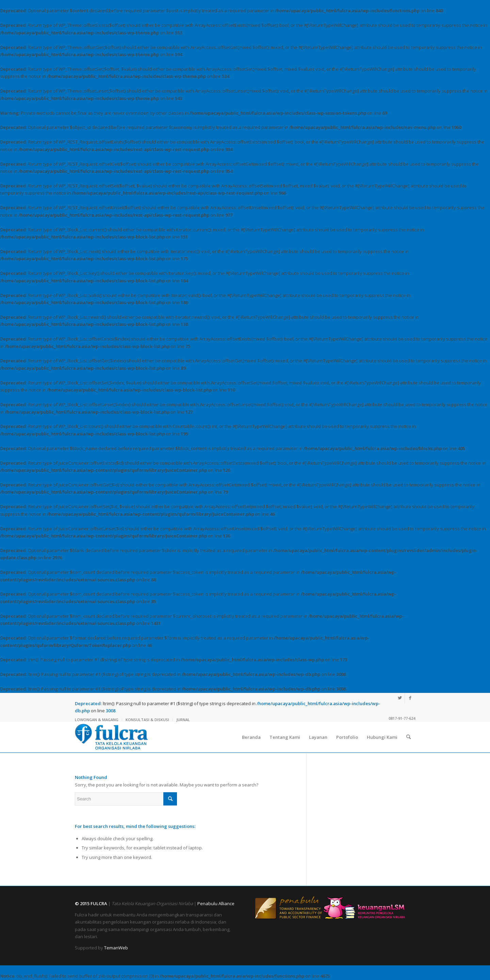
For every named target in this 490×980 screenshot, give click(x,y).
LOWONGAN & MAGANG (97, 720)
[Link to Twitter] (400, 698)
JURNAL (183, 720)
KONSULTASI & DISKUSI (147, 720)
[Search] (409, 737)
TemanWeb (116, 948)
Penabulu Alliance (216, 903)
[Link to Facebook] (410, 698)
